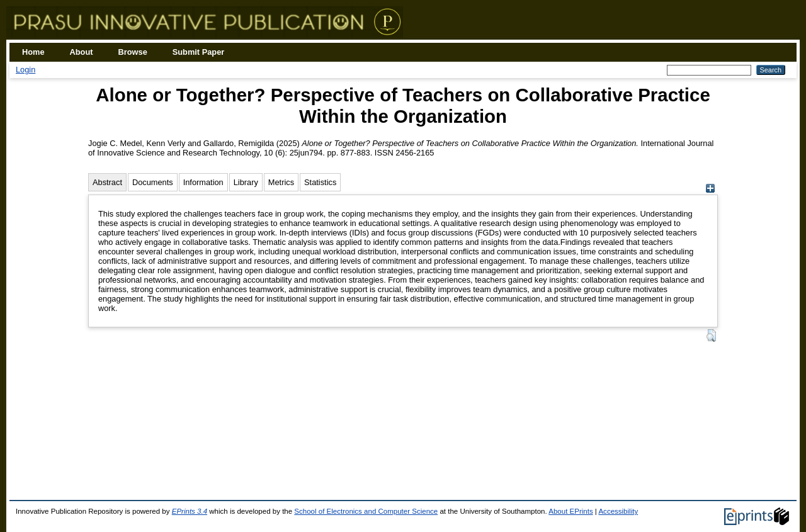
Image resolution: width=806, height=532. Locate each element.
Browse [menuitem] (133, 52)
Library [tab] (246, 182)
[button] (711, 336)
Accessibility (618, 511)
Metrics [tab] (281, 182)
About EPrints (570, 511)
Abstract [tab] (107, 182)
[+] (710, 190)
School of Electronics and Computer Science (366, 511)
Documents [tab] (153, 182)
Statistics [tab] (320, 182)
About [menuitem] (82, 52)
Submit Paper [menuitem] (199, 52)
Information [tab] (203, 182)
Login (26, 70)
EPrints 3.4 (190, 511)
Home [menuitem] (33, 52)
